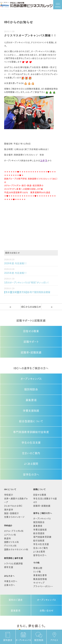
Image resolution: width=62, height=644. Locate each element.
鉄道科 (7, 509)
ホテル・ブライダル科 (12, 502)
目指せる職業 (31, 327)
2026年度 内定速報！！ (14, 262)
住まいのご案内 (31, 435)
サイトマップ (40, 549)
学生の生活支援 (31, 426)
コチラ (43, 160)
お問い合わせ (47, 573)
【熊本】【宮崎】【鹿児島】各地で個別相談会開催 (24, 290)
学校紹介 (8, 473)
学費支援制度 (31, 398)
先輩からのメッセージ (13, 489)
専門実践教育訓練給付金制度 (31, 417)
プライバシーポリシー (43, 552)
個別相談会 (31, 380)
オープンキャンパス (31, 371)
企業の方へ (9, 551)
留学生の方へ (31, 454)
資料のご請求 (16, 564)
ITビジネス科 (9, 515)
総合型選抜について (31, 408)
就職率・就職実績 (31, 346)
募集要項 (31, 389)
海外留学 (8, 483)
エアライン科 (9, 505)
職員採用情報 (41, 545)
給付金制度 (44, 509)
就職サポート (31, 336)
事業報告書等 (41, 542)
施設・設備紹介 (10, 486)
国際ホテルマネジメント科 (14, 518)
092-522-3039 (31, 628)
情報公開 (39, 536)
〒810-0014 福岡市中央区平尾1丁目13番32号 (31, 620)
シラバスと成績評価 (12, 531)
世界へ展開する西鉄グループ (16, 476)
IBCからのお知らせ (31, 304)
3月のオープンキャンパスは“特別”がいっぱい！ (23, 281)
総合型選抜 (40, 504)
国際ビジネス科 (10, 512)
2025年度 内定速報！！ (14, 272)
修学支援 (8, 535)
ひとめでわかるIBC (12, 480)
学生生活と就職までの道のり (46, 476)
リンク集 (38, 539)
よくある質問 (31, 445)
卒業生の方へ (10, 548)
